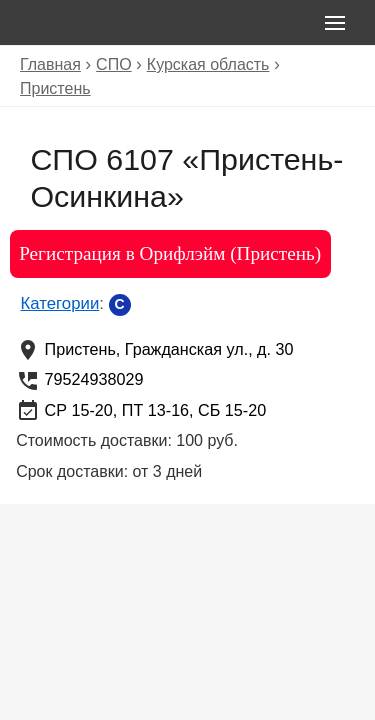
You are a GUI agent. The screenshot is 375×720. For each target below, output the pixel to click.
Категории (60, 303)
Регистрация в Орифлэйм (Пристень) (170, 253)
